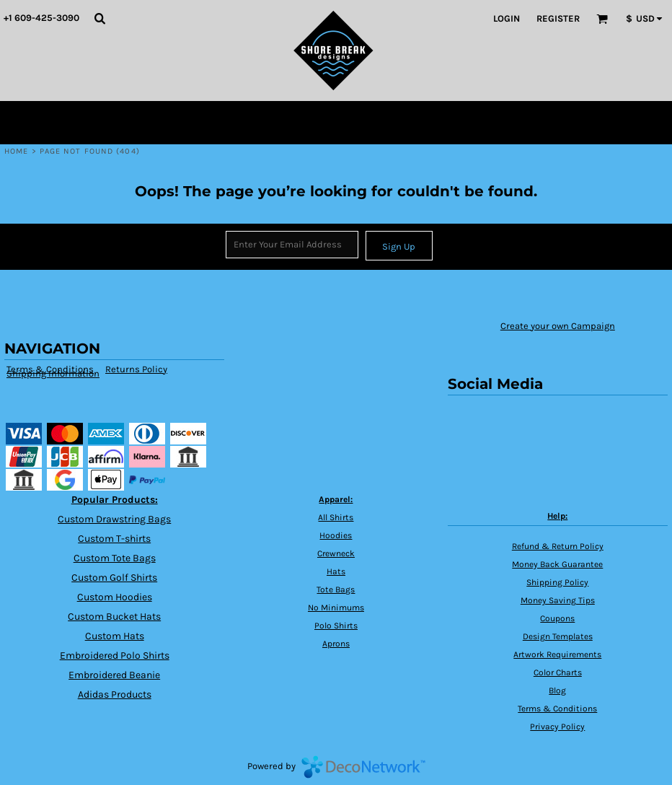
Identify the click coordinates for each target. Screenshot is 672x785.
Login (507, 18)
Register (558, 18)
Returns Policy (136, 369)
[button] (100, 18)
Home (16, 151)
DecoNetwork (363, 767)
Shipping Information (53, 373)
